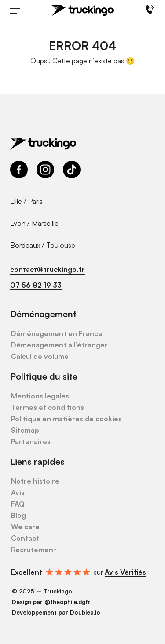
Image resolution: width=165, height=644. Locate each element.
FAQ (18, 504)
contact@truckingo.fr (48, 269)
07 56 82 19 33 (36, 285)
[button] (15, 11)
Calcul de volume (40, 356)
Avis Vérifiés (125, 572)
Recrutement (34, 550)
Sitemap (25, 430)
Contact (25, 538)
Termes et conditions (48, 407)
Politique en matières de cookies (66, 419)
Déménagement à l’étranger (59, 345)
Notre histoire (35, 481)
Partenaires (31, 441)
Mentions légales (40, 396)
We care (25, 527)
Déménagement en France (57, 333)
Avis (18, 492)
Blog (18, 515)
